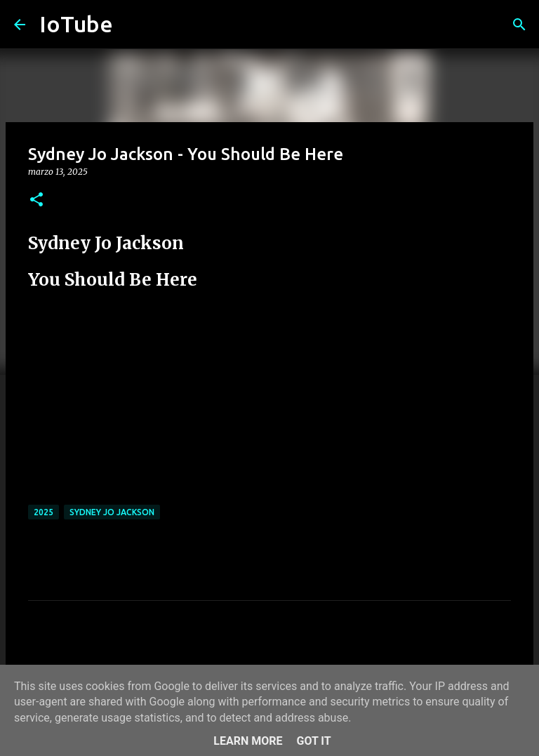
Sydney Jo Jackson (112, 512)
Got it (313, 741)
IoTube (76, 24)
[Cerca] (519, 25)
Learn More (248, 741)
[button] (36, 200)
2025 (44, 512)
